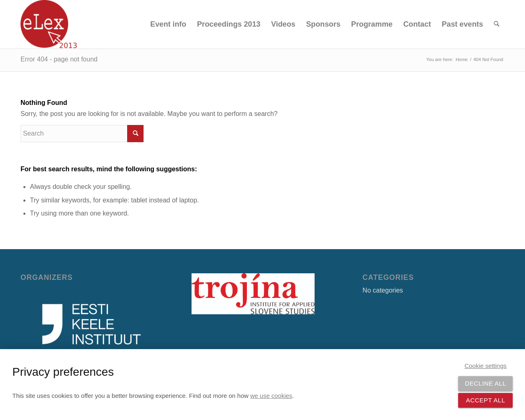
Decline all (485, 383)
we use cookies (271, 396)
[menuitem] (168, 24)
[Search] (496, 24)
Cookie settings (485, 366)
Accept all (486, 400)
